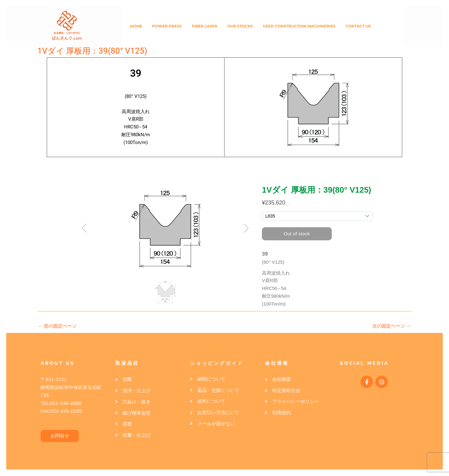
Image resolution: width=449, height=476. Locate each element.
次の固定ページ (392, 326)
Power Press (167, 26)
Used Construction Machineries (299, 26)
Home (136, 26)
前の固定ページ (57, 326)
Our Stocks (240, 26)
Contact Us (358, 26)
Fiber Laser (205, 26)
